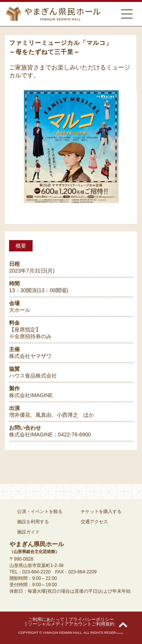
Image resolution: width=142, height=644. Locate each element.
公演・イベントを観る (40, 512)
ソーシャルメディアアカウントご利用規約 (71, 624)
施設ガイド (28, 532)
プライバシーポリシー (91, 619)
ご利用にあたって (46, 619)
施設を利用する (33, 522)
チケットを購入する (101, 512)
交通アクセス (94, 522)
